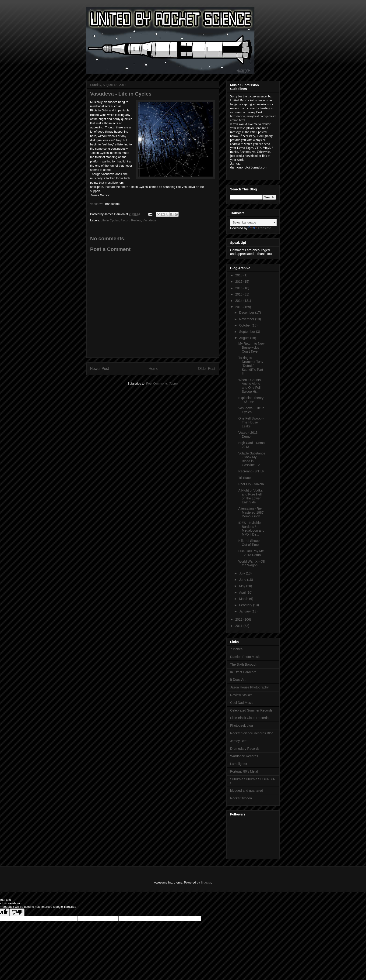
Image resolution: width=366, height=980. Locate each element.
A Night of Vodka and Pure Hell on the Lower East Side (250, 496)
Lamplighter (239, 764)
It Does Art (238, 680)
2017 (239, 282)
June (243, 580)
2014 (239, 301)
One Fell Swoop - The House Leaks (251, 422)
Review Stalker (241, 695)
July (242, 573)
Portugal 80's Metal (244, 771)
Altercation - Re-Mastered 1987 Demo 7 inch (251, 512)
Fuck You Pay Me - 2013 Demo (251, 553)
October (245, 325)
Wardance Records (244, 756)
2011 (239, 626)
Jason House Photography (249, 687)
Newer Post (100, 369)
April (243, 592)
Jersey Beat (239, 741)
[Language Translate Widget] (253, 222)
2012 (239, 619)
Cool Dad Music (242, 703)
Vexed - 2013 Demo (248, 435)
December (247, 313)
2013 (239, 307)
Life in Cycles (110, 220)
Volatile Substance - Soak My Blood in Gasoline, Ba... (252, 459)
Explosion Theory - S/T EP (251, 400)
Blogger (206, 882)
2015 (239, 294)
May (243, 586)
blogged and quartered (247, 791)
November (247, 319)
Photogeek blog (241, 726)
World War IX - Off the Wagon (252, 563)
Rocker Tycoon (241, 798)
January (245, 611)
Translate (260, 228)
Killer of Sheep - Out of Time (250, 543)
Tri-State (245, 478)
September (247, 332)
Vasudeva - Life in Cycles (251, 410)
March (244, 599)
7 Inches (236, 649)
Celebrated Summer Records (251, 710)
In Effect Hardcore (243, 672)
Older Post (207, 369)
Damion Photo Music (245, 657)
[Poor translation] (17, 912)
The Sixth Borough (244, 664)
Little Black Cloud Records (249, 718)
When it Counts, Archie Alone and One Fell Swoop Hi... (250, 386)
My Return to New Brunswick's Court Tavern (251, 347)
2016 (239, 288)
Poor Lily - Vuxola (251, 484)
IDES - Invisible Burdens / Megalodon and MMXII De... (251, 529)
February (246, 605)
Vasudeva (149, 220)
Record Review (131, 220)
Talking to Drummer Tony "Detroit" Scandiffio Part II (251, 366)
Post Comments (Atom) (162, 383)
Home (154, 369)
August (245, 338)
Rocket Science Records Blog (252, 733)
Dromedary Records (245, 749)
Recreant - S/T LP (251, 471)
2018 (239, 275)
